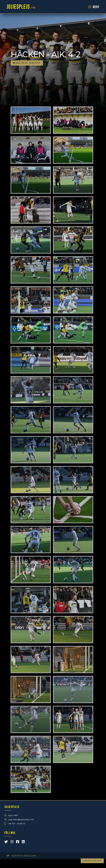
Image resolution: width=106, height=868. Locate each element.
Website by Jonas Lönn (24, 856)
